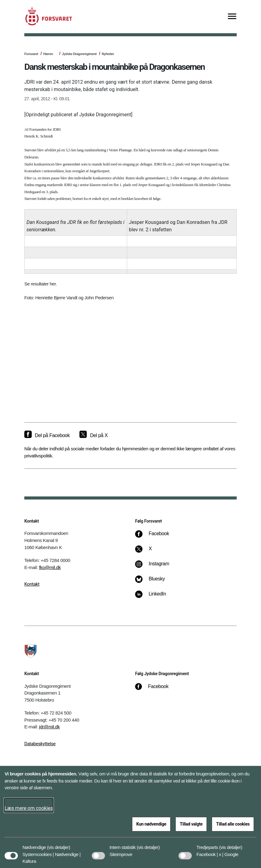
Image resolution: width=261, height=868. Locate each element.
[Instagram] (157, 567)
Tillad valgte (191, 824)
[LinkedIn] (155, 597)
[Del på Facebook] (47, 436)
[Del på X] (93, 436)
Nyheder (108, 54)
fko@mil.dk (50, 567)
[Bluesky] (154, 582)
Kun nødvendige (151, 824)
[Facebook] (156, 537)
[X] (151, 552)
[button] (59, 844)
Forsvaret (31, 54)
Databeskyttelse (40, 744)
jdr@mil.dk (49, 727)
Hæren (48, 54)
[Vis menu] (232, 17)
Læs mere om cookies (29, 808)
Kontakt (32, 584)
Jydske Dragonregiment (79, 54)
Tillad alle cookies (233, 824)
